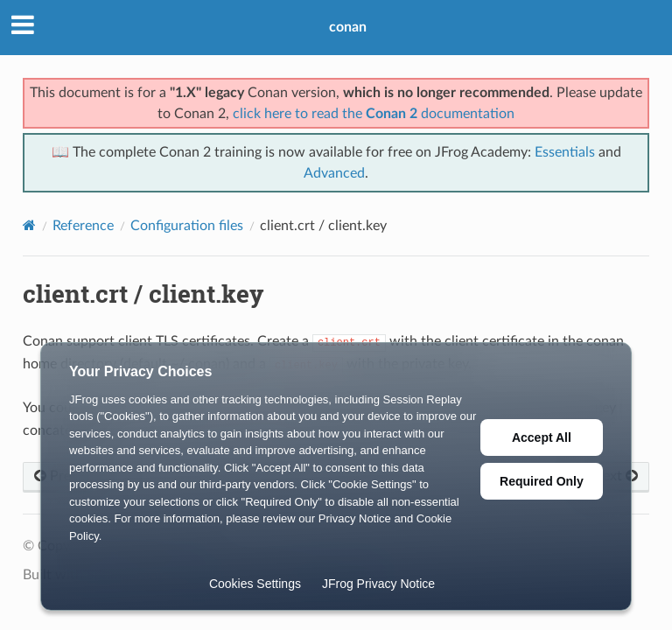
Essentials (565, 152)
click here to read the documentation (374, 114)
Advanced (334, 173)
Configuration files (187, 226)
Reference (83, 226)
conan (348, 27)
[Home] (29, 225)
